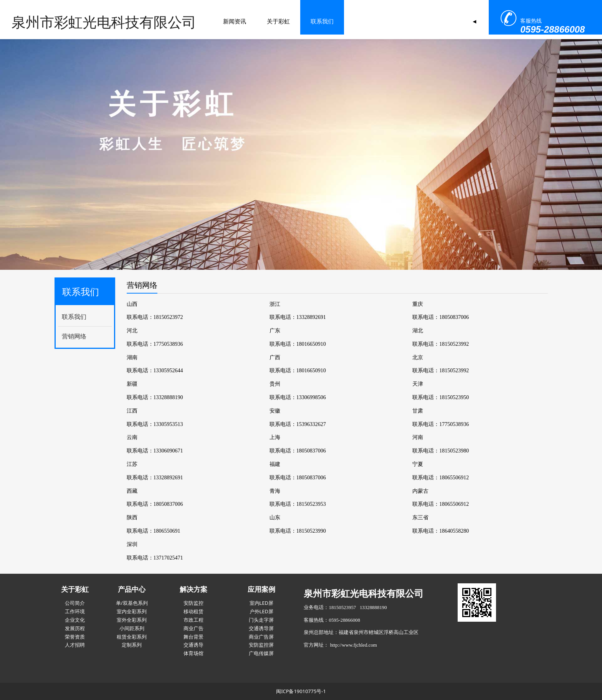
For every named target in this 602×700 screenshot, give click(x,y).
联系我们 (248, 21)
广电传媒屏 (261, 653)
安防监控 (193, 603)
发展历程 (75, 628)
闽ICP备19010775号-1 (301, 691)
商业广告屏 (261, 637)
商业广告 (193, 628)
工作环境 (75, 611)
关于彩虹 (205, 21)
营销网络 (74, 336)
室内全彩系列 (132, 611)
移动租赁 (193, 611)
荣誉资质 (75, 637)
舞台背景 (193, 637)
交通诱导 (193, 645)
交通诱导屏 (261, 628)
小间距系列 (132, 628)
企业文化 (75, 620)
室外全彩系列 (132, 620)
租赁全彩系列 (132, 637)
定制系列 (132, 645)
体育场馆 (193, 653)
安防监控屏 (261, 645)
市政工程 (193, 620)
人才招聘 (75, 645)
